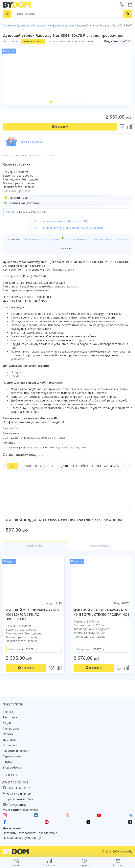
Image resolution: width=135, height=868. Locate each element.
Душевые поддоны (38, 466)
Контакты (11, 775)
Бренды (8, 712)
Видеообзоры (12, 767)
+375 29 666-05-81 (18, 782)
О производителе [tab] (76, 239)
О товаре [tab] (14, 239)
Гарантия (50, 155)
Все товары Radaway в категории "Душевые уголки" (69, 228)
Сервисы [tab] (122, 239)
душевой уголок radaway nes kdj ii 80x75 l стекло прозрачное (101, 612)
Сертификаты (12, 756)
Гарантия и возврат (16, 751)
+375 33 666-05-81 (19, 788)
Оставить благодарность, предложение (30, 833)
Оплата (7, 155)
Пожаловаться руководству (22, 838)
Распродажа (11, 728)
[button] (51, 102)
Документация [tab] (102, 239)
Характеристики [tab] (35, 239)
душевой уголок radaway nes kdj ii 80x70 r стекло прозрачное (32, 615)
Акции (7, 723)
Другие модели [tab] (35, 546)
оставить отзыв (33, 41)
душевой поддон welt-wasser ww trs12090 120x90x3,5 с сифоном (64, 520)
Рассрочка (10, 717)
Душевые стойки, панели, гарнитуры (90, 466)
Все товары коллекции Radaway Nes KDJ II (62, 221)
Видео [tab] (57, 239)
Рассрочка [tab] (68, 248)
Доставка (20, 155)
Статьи (8, 762)
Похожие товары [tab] (100, 546)
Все (12, 466)
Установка (35, 155)
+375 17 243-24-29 (19, 793)
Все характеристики (16, 191)
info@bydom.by (16, 805)
